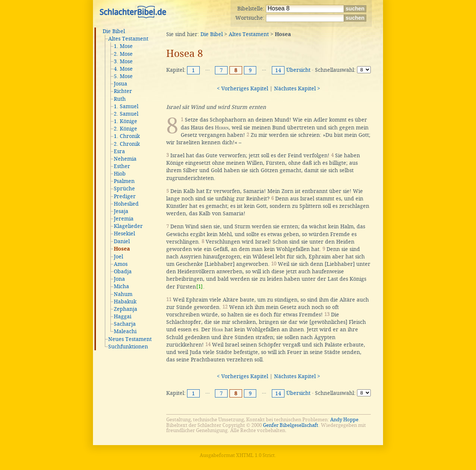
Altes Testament (128, 39)
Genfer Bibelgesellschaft (291, 425)
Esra (119, 151)
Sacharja (125, 324)
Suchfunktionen (128, 347)
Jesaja (121, 211)
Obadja (123, 271)
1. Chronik (127, 136)
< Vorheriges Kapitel (242, 88)
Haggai (123, 316)
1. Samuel (126, 106)
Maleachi (125, 331)
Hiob (120, 174)
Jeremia (124, 219)
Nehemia (125, 159)
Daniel (122, 241)
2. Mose (123, 54)
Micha (121, 286)
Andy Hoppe (344, 420)
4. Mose (123, 69)
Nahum (123, 294)
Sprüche (124, 189)
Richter (123, 91)
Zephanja (126, 309)
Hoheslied (126, 204)
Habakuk (125, 302)
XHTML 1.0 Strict (255, 455)
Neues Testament (130, 339)
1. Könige (126, 121)
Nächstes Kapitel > (297, 88)
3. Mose (123, 61)
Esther (122, 166)
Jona (119, 279)
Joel (118, 257)
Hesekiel (124, 234)
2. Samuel (126, 114)
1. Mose (123, 46)
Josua (120, 84)
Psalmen (124, 181)
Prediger (125, 196)
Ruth (120, 99)
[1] (200, 286)
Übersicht (298, 70)
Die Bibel (114, 31)
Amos (121, 264)
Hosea (122, 249)
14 (278, 70)
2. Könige (126, 129)
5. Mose (123, 76)
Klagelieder (128, 226)
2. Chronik (127, 144)
